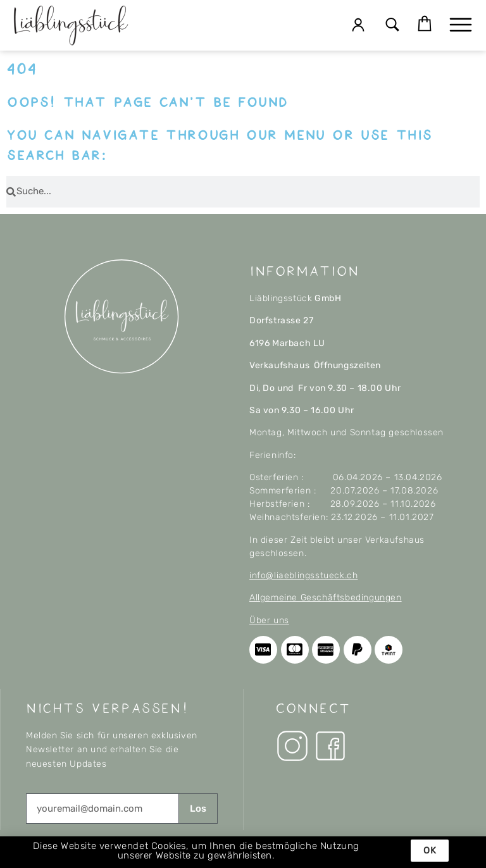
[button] (392, 26)
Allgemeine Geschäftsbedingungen (326, 598)
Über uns (269, 620)
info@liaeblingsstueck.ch (303, 575)
